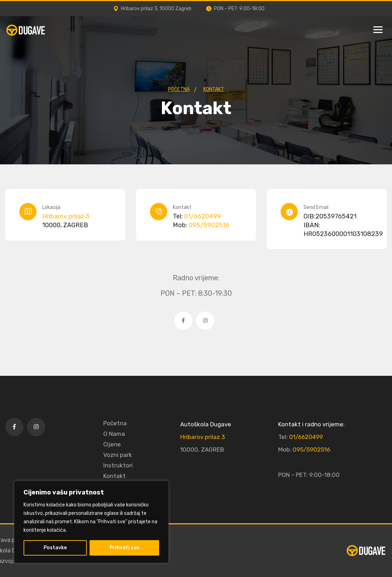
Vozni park (118, 455)
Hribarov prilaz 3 (66, 216)
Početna (115, 423)
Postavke (55, 548)
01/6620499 (202, 216)
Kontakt (115, 476)
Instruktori (118, 465)
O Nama (114, 434)
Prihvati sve (124, 548)
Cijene (112, 444)
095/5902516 (209, 225)
